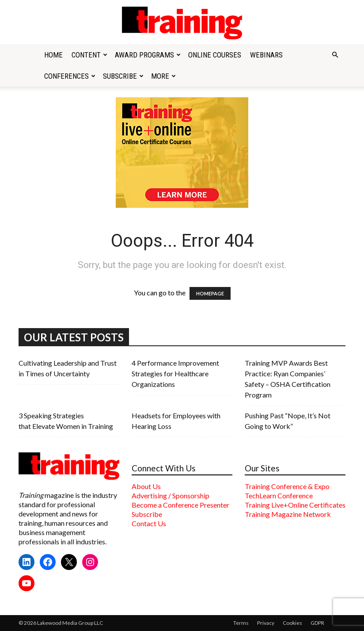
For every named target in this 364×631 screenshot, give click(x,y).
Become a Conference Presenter (180, 505)
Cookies (292, 623)
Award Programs (148, 55)
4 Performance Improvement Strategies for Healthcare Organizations (175, 373)
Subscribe (123, 76)
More (163, 76)
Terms (241, 623)
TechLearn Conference (279, 495)
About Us (146, 486)
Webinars (266, 55)
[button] (335, 55)
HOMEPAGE (210, 293)
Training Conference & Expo (287, 486)
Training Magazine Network (288, 514)
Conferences (70, 76)
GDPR (317, 623)
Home (53, 55)
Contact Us (149, 523)
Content (89, 55)
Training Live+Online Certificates (295, 505)
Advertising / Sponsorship (171, 495)
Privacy (266, 623)
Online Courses (215, 55)
